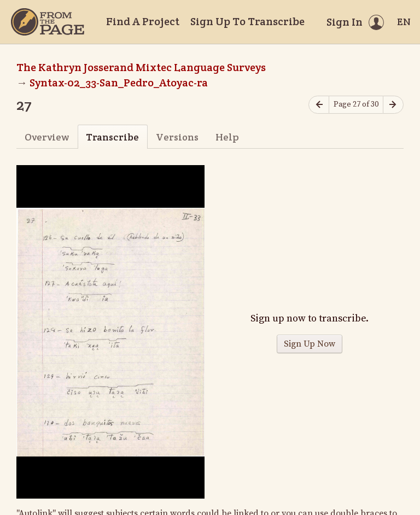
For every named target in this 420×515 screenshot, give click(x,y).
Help (227, 137)
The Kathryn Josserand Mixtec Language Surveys (141, 67)
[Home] (48, 22)
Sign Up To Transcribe (247, 21)
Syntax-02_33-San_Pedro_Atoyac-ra (119, 83)
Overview (47, 137)
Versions (177, 137)
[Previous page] (319, 105)
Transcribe (112, 137)
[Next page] (393, 105)
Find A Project (143, 21)
